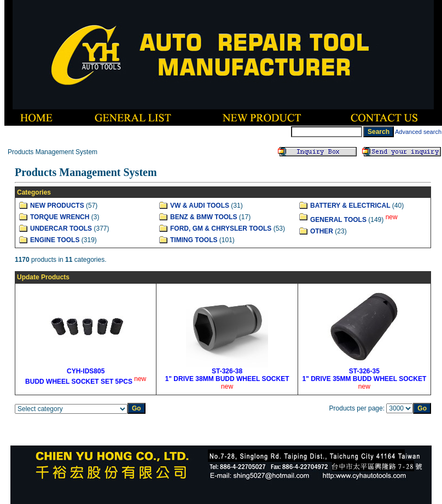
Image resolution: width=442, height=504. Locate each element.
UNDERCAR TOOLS (61, 228)
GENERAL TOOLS (338, 220)
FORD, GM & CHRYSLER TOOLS (221, 228)
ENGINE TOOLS (55, 240)
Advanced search (418, 132)
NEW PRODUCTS (57, 206)
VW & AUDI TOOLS (200, 206)
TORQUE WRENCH (60, 217)
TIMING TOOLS (194, 240)
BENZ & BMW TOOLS (203, 217)
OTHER (322, 231)
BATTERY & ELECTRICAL (350, 206)
